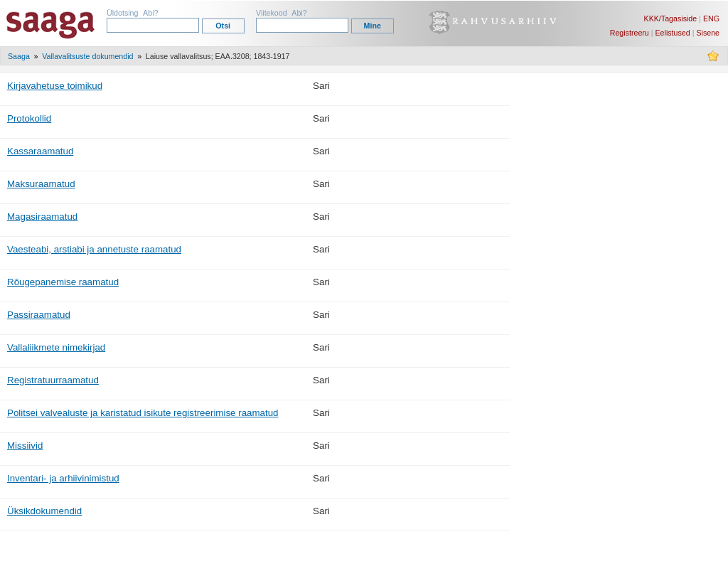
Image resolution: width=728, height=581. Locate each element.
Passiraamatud (39, 315)
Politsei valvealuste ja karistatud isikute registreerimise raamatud (143, 413)
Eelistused (673, 33)
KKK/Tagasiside (671, 18)
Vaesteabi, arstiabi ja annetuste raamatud (94, 249)
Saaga (19, 56)
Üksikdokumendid (44, 511)
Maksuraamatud (41, 184)
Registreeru (630, 33)
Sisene (708, 33)
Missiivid (25, 446)
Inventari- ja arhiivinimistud (63, 478)
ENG (711, 18)
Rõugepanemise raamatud (63, 282)
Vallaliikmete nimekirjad (56, 347)
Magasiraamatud (42, 217)
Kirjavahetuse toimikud (55, 86)
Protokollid (29, 118)
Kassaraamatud (40, 151)
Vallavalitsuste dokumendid (87, 56)
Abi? (150, 13)
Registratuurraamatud (53, 380)
